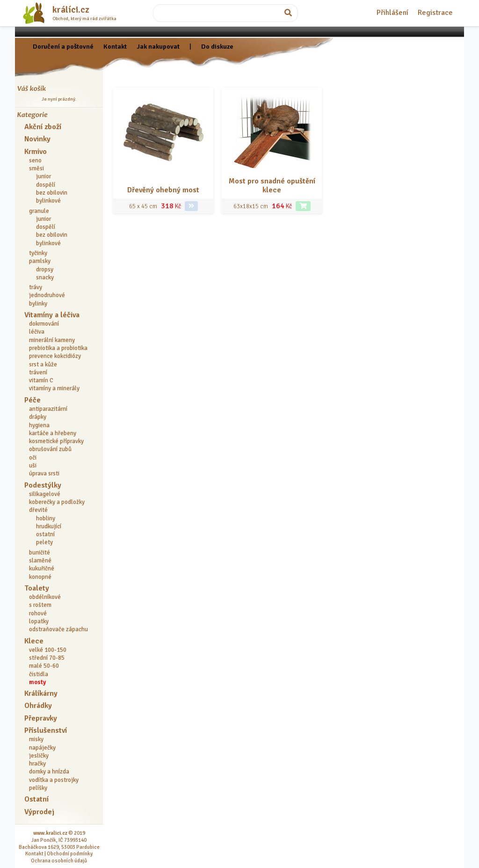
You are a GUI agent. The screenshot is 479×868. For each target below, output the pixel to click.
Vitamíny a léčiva (52, 315)
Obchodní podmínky (70, 853)
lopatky (39, 621)
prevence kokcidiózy (55, 356)
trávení (38, 372)
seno (35, 160)
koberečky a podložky (57, 502)
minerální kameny (52, 340)
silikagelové (45, 494)
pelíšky (38, 788)
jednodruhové (47, 295)
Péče (33, 400)
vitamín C (41, 380)
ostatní (45, 534)
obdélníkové (45, 597)
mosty (37, 682)
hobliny (46, 518)
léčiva (37, 332)
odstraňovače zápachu (58, 629)
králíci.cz (71, 10)
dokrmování (44, 324)
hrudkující (49, 526)
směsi (36, 168)
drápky (38, 417)
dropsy (45, 270)
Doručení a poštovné (63, 46)
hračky (37, 764)
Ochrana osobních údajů (59, 861)
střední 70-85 (47, 658)
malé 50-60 (44, 666)
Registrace (435, 13)
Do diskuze (217, 46)
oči (33, 458)
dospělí (46, 185)
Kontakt (115, 46)
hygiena (39, 425)
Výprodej (39, 812)
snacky (45, 277)
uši (33, 466)
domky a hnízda (49, 772)
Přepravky (41, 718)
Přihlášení (392, 13)
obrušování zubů (50, 449)
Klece (34, 641)
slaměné (40, 561)
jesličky (39, 756)
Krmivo (36, 152)
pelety (44, 542)
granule (39, 211)
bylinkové (48, 201)
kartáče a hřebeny (53, 433)
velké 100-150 (48, 650)
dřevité (38, 510)
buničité (40, 553)
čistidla (39, 674)
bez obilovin (52, 193)
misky (36, 739)
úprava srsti (44, 474)
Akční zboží (43, 127)
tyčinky (38, 253)
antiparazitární (48, 409)
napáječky (42, 748)
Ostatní (36, 799)
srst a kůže (43, 365)
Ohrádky (38, 706)
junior (44, 176)
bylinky (38, 304)
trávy (36, 287)
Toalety (37, 588)
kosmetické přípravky (56, 441)
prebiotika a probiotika (58, 348)
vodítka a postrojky (54, 780)
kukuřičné (42, 569)
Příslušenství (46, 730)
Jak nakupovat (158, 46)
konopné (40, 577)
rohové (38, 613)
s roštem (40, 605)
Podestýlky (43, 485)
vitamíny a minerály (54, 388)
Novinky (37, 139)
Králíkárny (41, 693)
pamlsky (40, 261)
